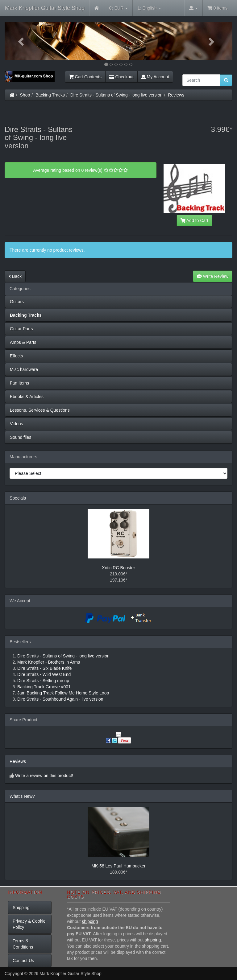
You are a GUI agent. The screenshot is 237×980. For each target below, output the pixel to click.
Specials (18, 498)
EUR (118, 8)
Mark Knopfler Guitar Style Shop (45, 8)
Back (15, 276)
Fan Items (19, 383)
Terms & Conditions (23, 944)
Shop (25, 95)
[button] (22, 41)
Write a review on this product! (44, 776)
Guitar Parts (21, 329)
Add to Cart (194, 220)
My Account (155, 77)
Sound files (21, 437)
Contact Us (23, 961)
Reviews (176, 95)
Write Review (213, 276)
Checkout (121, 77)
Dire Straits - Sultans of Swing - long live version (116, 95)
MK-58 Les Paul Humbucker (118, 866)
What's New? (22, 796)
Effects (17, 356)
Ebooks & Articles (27, 397)
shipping (90, 921)
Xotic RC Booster (118, 568)
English (149, 8)
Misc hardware (24, 369)
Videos (17, 424)
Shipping (21, 908)
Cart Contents (85, 77)
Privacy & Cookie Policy (29, 924)
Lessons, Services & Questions (40, 410)
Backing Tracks (50, 95)
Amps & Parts (23, 342)
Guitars (17, 302)
